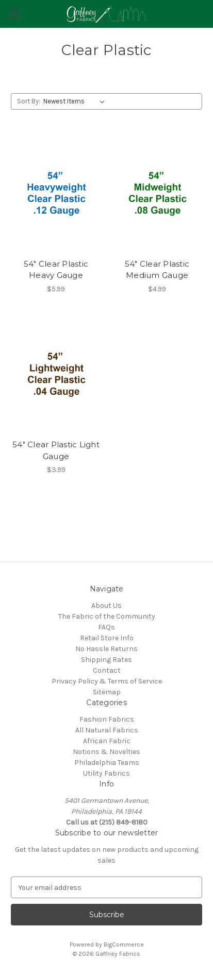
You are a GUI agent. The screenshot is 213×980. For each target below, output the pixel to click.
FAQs (107, 627)
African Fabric (107, 741)
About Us (107, 606)
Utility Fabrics (107, 773)
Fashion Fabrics (107, 719)
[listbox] (76, 101)
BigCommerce (124, 944)
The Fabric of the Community (107, 616)
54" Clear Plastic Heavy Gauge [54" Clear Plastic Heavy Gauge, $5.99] (56, 270)
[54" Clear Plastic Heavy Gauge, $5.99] (56, 194)
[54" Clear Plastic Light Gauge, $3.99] (56, 375)
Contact (107, 670)
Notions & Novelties (107, 752)
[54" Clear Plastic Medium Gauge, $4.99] (157, 194)
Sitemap (107, 692)
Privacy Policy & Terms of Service (107, 681)
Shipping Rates (107, 660)
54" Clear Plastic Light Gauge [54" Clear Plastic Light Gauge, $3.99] (56, 450)
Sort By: (29, 101)
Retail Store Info (107, 638)
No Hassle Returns (107, 649)
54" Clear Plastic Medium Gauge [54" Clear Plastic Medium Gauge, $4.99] (157, 270)
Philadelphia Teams (107, 763)
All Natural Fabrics (107, 730)
